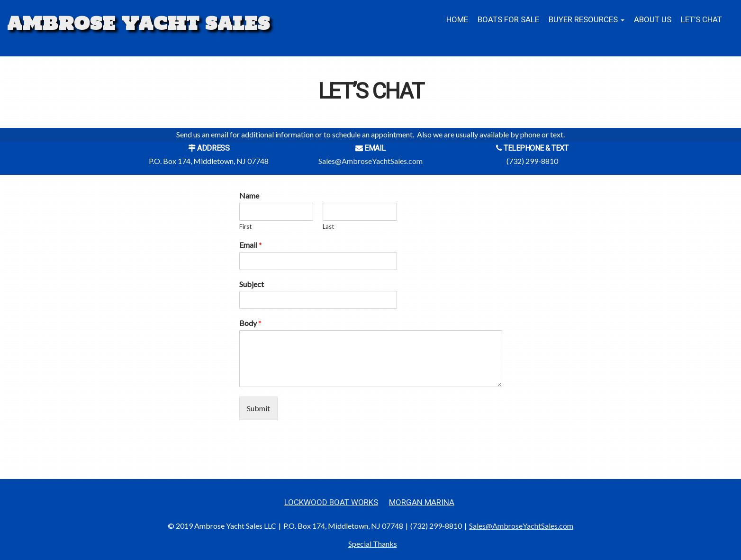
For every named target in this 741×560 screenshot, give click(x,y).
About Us (653, 20)
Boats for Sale (508, 20)
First (245, 226)
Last (328, 226)
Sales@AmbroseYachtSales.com (370, 161)
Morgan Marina (422, 502)
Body (250, 323)
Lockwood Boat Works (331, 502)
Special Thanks (373, 544)
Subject (252, 284)
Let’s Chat (701, 20)
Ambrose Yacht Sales (139, 23)
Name (249, 195)
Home (457, 20)
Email (251, 245)
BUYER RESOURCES (587, 20)
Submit (258, 408)
